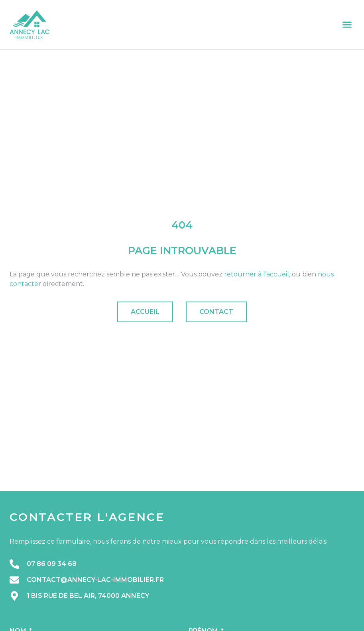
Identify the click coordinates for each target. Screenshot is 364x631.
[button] (347, 25)
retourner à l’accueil (257, 274)
